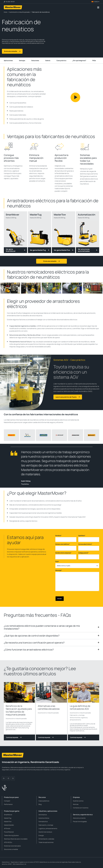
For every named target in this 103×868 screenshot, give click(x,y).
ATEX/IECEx (8, 842)
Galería (48, 61)
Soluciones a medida (11, 849)
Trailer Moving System (11, 835)
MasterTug (8, 818)
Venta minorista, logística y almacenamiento (79, 719)
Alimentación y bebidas (46, 839)
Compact (7, 801)
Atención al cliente (79, 818)
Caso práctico (61, 61)
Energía (41, 835)
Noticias (76, 804)
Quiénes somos (78, 801)
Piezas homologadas (80, 822)
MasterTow (8, 822)
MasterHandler (9, 825)
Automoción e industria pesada (16, 719)
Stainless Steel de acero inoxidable (16, 839)
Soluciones (35, 61)
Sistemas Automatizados (12, 846)
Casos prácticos (44, 801)
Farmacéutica (43, 822)
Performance (8, 804)
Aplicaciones (8, 61)
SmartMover (8, 815)
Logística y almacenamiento (48, 828)
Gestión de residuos (45, 832)
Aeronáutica (43, 815)
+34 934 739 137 (10, 2)
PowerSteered (9, 832)
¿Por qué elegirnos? (79, 61)
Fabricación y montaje (77, 715)
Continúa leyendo (14, 737)
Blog (40, 804)
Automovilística (44, 818)
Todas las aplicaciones (46, 842)
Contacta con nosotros (81, 808)
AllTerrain (7, 828)
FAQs (94, 61)
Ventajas (22, 61)
